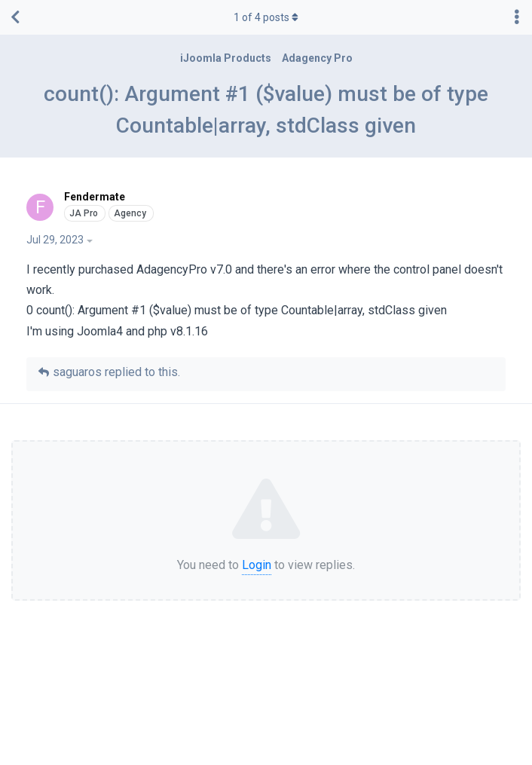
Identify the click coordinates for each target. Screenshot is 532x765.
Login (257, 565)
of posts (266, 17)
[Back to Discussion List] (15, 17)
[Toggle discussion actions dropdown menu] (517, 17)
